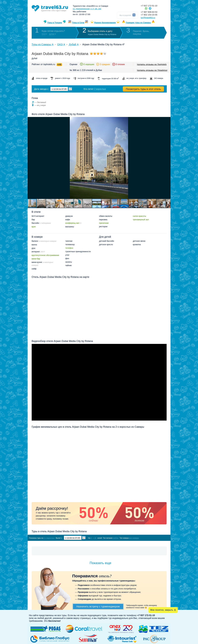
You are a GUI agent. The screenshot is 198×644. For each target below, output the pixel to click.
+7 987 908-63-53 (149, 12)
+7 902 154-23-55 (149, 15)
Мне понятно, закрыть (162, 610)
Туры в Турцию (55, 23)
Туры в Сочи (78, 23)
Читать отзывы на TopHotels (152, 64)
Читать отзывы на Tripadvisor (152, 70)
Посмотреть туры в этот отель (143, 89)
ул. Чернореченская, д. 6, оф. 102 (87, 9)
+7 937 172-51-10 (149, 6)
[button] (168, 158)
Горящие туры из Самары (138, 23)
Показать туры (152, 538)
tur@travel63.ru (148, 17)
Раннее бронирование (105, 23)
